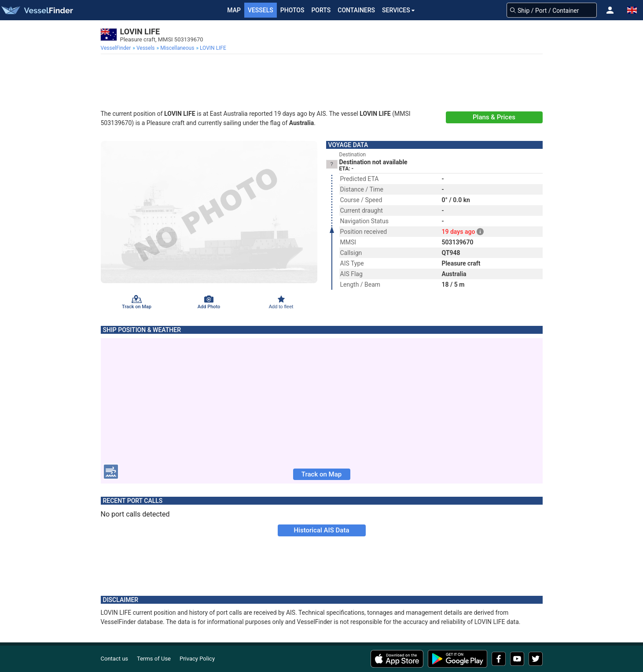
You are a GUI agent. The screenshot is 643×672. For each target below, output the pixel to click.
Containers (356, 10)
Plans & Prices (494, 117)
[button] (610, 10)
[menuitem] (117, 48)
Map (234, 10)
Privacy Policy (197, 659)
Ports (321, 10)
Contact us (115, 659)
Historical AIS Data (321, 530)
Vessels (261, 10)
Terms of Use (154, 659)
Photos (292, 10)
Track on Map (321, 474)
